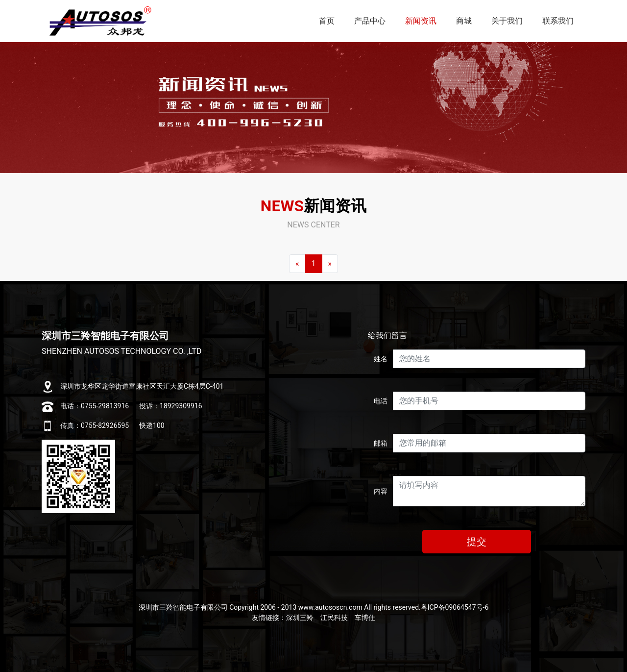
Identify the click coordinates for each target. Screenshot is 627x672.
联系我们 (558, 21)
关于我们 (507, 21)
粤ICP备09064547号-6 (455, 607)
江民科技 (334, 618)
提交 (477, 542)
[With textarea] (489, 491)
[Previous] (297, 264)
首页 (327, 21)
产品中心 (370, 21)
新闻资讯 (421, 21)
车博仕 (365, 618)
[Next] (330, 264)
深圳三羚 (300, 618)
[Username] (489, 359)
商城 (464, 21)
